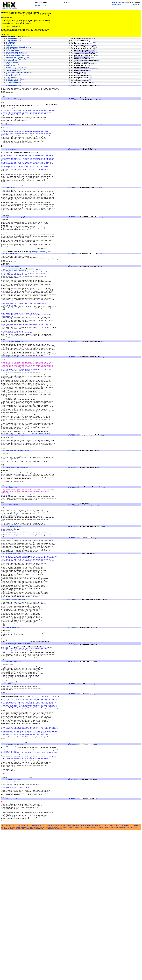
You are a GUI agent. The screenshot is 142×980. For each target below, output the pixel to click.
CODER (38, 974)
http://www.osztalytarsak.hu (10, 605)
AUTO (20, 974)
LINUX (32, 976)
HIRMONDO (99, 974)
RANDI (110, 976)
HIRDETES (91, 974)
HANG (78, 974)
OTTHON (92, 976)
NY (82, 976)
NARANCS (68, 976)
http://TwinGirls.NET (14, 30)
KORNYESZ (11, 976)
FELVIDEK (49, 974)
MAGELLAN (38, 976)
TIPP (40, 3)
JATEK (126, 974)
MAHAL (45, 976)
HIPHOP (83, 974)
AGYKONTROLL (7, 974)
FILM (55, 974)
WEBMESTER (49, 978)
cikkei (93, 44)
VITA (42, 978)
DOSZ (43, 974)
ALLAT (15, 974)
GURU (73, 974)
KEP (130, 974)
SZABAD (134, 976)
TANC (10, 978)
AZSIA (24, 974)
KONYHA (135, 974)
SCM (123, 976)
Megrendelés (117, 5)
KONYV (4, 976)
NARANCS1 (76, 976)
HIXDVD (106, 974)
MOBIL (51, 976)
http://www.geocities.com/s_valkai (40, 289)
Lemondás (137, 5)
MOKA (56, 976)
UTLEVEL (37, 978)
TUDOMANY (20, 978)
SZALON (4, 978)
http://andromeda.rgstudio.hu (41, 508)
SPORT (128, 976)
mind (19, 44)
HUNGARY (119, 974)
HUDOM (112, 974)
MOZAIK (61, 976)
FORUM (68, 974)
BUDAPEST (31, 974)
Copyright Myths (40, 5)
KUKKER (19, 976)
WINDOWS (58, 978)
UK (26, 978)
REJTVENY (117, 976)
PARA (106, 976)
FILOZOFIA (61, 974)
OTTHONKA (99, 976)
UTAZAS (30, 978)
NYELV (86, 976)
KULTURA (26, 976)
